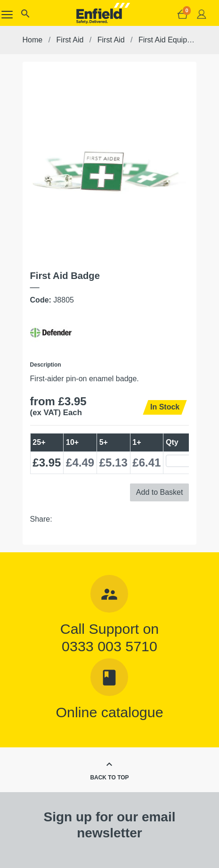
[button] (25, 16)
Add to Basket (160, 492)
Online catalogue (109, 712)
